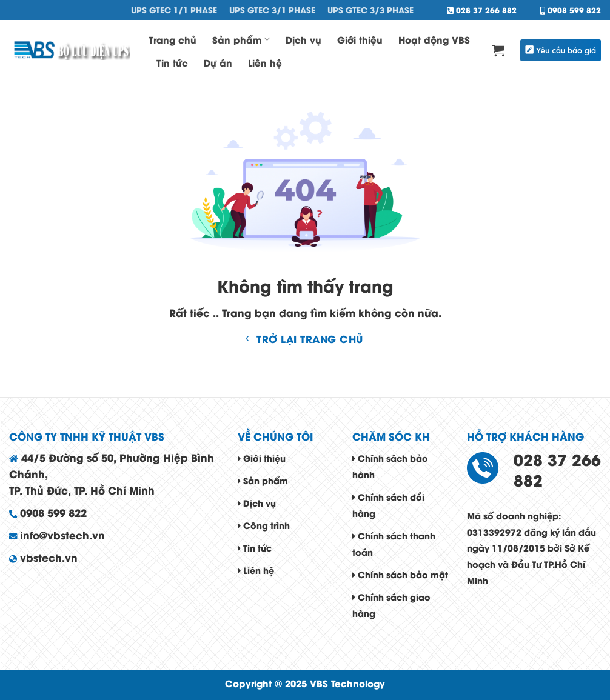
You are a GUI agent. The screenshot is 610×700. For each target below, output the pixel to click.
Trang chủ (173, 39)
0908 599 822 (571, 10)
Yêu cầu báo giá (561, 50)
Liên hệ (265, 62)
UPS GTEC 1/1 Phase (174, 10)
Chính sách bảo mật (400, 574)
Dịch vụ (303, 39)
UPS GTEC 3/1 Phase (272, 10)
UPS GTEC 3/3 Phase (370, 10)
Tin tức (172, 62)
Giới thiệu (360, 39)
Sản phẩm (241, 39)
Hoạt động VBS (434, 39)
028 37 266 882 (482, 10)
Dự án (218, 62)
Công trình (264, 525)
